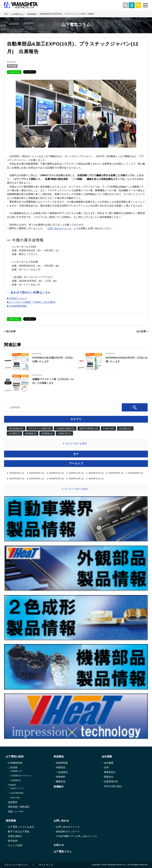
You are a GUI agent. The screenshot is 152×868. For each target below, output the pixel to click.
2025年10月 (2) (96, 473)
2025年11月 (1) (76, 473)
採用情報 (11, 821)
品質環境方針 (111, 781)
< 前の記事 (10, 331)
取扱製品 (59, 756)
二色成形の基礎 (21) (65, 429)
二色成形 (13, 767)
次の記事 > (142, 331)
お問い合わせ (61, 821)
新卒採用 (13, 841)
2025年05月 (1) (37, 479)
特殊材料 (61, 777)
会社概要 (109, 763)
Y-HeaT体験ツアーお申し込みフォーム (77, 836)
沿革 (106, 767)
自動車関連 (62, 763)
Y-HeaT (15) (108, 429)
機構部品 (61, 781)
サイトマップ (46, 865)
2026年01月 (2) (56, 473)
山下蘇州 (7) (14, 433)
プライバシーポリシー (16, 865)
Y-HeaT (12, 785)
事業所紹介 (110, 772)
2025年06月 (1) (17, 479)
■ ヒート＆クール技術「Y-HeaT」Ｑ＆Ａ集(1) (31, 302)
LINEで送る (14, 72)
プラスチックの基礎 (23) (40, 429)
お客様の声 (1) (64, 433)
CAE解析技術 (15, 763)
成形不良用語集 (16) (89, 429)
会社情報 (107, 756)
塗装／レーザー (16, 812)
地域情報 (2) (31, 433)
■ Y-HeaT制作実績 (17, 306)
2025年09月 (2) (116, 473)
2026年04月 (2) (17, 473)
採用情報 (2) (47, 433)
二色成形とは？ (16, 771)
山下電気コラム (63, 851)
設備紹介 (59, 786)
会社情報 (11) (125, 429)
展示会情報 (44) (16, 429)
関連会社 (109, 777)
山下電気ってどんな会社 (21, 827)
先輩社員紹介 (15, 836)
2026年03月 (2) (37, 473)
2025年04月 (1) (56, 479)
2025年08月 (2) (136, 473)
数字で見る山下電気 (19, 832)
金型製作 (13, 802)
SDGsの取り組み (113, 786)
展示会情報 (12, 66)
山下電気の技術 (15, 756)
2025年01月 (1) (96, 479)
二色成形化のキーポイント (21, 776)
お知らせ (59, 845)
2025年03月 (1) (76, 479)
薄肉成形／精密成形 (19, 807)
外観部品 (61, 767)
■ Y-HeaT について (17, 298)
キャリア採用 (15, 845)
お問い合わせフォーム (59, 228)
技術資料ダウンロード (68, 832)
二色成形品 (62, 772)
